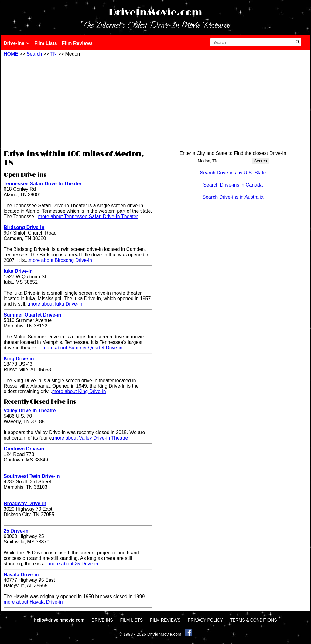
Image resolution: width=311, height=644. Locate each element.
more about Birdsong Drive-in (60, 260)
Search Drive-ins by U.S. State (233, 173)
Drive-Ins (17, 43)
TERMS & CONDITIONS (254, 620)
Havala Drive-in (21, 575)
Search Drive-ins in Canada (233, 185)
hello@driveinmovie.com (60, 620)
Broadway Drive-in (25, 504)
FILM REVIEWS (165, 620)
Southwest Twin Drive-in (32, 476)
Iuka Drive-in (18, 271)
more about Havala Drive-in (33, 602)
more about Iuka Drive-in (56, 304)
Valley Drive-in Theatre (30, 411)
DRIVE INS (102, 620)
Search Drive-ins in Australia (233, 197)
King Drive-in (19, 359)
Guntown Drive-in (24, 449)
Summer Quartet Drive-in (32, 315)
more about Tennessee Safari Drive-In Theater (88, 216)
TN (54, 54)
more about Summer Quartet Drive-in (82, 348)
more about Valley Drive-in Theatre (91, 438)
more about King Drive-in (79, 391)
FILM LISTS (132, 620)
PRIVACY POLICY (205, 620)
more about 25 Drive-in (74, 564)
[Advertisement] (78, 102)
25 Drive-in (16, 531)
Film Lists (46, 43)
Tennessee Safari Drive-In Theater (43, 184)
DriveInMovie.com (155, 13)
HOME (11, 54)
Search (34, 54)
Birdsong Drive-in (24, 227)
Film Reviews (77, 43)
